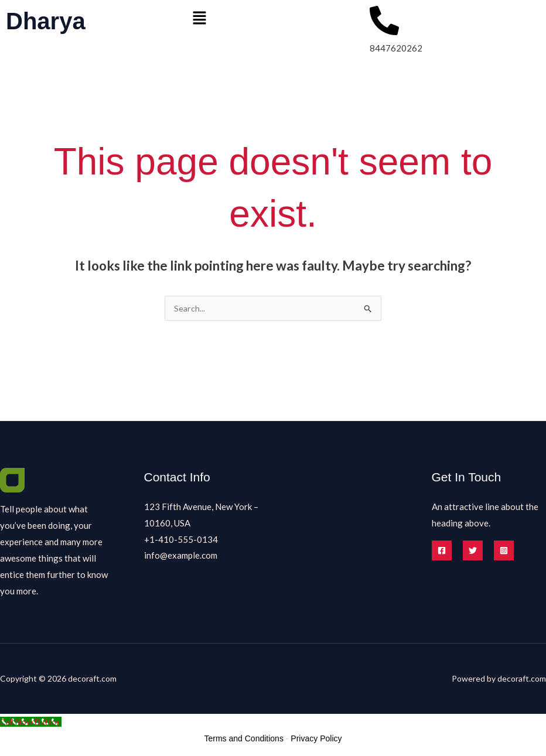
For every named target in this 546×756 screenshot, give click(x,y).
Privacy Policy (316, 739)
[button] (273, 18)
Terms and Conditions (244, 739)
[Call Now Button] (32, 722)
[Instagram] (504, 551)
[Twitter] (473, 551)
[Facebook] (442, 551)
